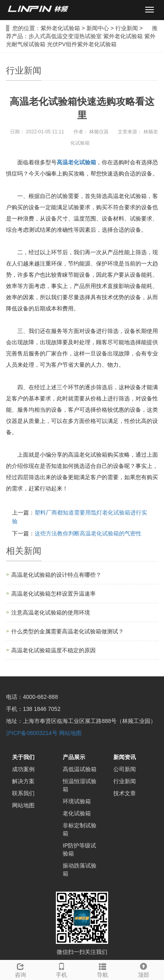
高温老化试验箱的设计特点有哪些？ (56, 575)
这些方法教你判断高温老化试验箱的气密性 (88, 533)
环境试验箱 (77, 801)
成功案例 (23, 769)
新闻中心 (98, 28)
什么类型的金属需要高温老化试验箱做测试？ (68, 631)
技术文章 (125, 793)
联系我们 (23, 793)
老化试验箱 (77, 813)
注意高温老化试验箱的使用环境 (51, 612)
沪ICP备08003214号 (32, 733)
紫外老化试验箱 (60, 28)
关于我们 (23, 757)
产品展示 (74, 757)
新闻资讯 (125, 757)
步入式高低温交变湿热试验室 (65, 36)
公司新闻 (125, 769)
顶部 (143, 969)
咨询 (20, 969)
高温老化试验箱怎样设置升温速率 (53, 594)
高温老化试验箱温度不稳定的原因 (53, 650)
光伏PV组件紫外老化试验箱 (82, 44)
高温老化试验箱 (76, 162)
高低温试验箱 (80, 769)
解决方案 (23, 781)
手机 (61, 969)
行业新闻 (127, 28)
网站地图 (70, 733)
